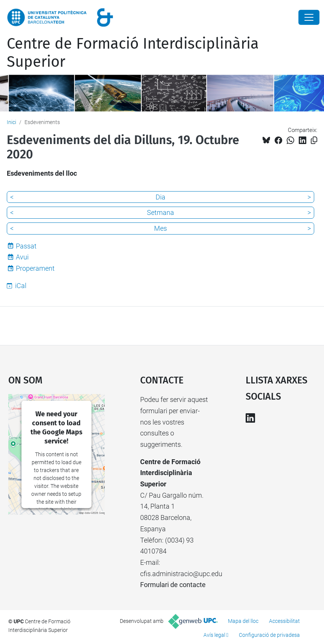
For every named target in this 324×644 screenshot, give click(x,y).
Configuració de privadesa (269, 635)
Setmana (160, 212)
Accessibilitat (284, 621)
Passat (26, 246)
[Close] (309, 17)
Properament (35, 268)
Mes (160, 228)
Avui (22, 257)
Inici (11, 122)
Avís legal (214, 635)
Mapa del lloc (243, 621)
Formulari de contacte (173, 585)
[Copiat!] (314, 140)
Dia (160, 197)
